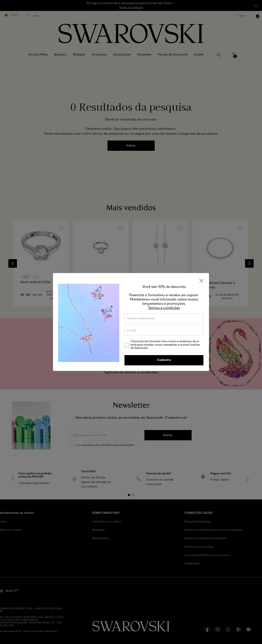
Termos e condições (164, 308)
